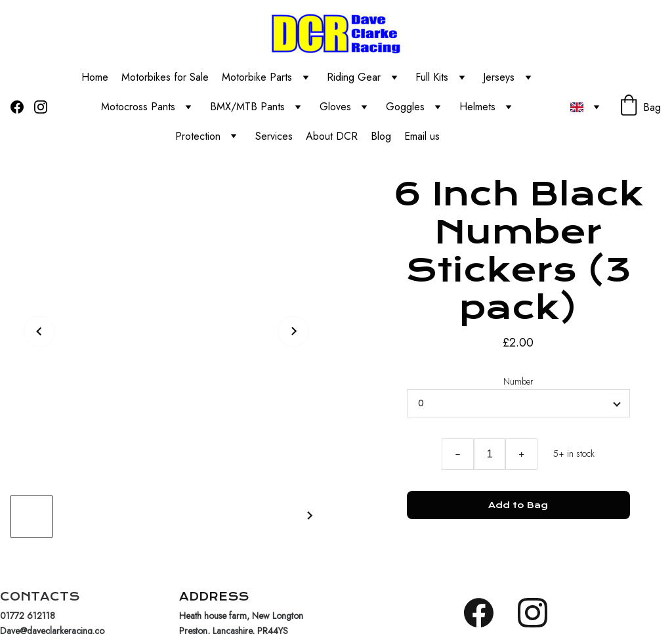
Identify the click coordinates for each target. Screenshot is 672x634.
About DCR (332, 136)
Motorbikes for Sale (165, 77)
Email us (424, 136)
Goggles (405, 107)
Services (274, 136)
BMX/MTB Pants (247, 107)
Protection (198, 136)
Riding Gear (354, 77)
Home (95, 77)
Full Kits (432, 77)
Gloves (335, 107)
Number (518, 381)
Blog (381, 136)
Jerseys (499, 77)
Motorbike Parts (257, 77)
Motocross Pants (138, 107)
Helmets (477, 107)
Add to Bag (518, 505)
